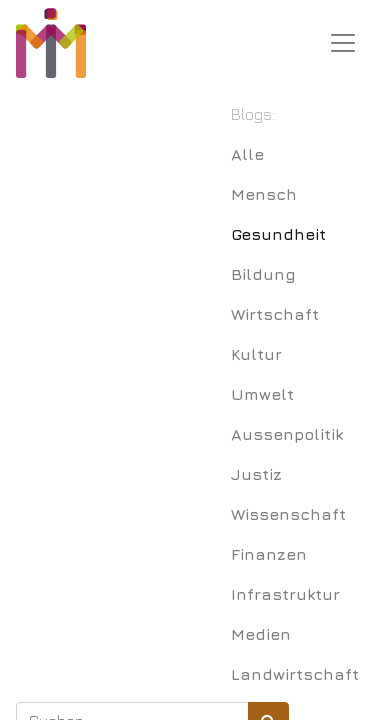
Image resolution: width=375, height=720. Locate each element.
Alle (247, 154)
